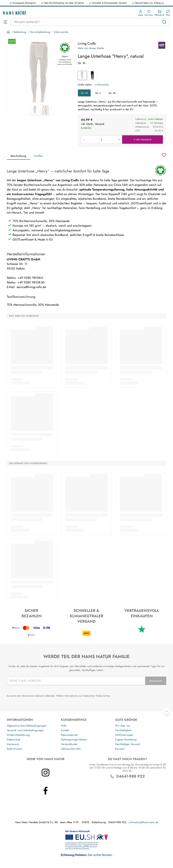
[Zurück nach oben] (167, 711)
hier (108, 696)
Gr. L (98, 93)
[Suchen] (164, 22)
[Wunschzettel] (164, 155)
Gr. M (84, 93)
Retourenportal (69, 735)
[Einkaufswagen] (159, 13)
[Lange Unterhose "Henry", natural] (82, 75)
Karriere (120, 749)
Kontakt (65, 730)
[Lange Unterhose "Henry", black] (92, 75)
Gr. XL (112, 93)
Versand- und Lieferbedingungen (25, 730)
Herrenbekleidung (40, 32)
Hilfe (64, 726)
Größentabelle (102, 85)
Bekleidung (20, 32)
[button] (141, 13)
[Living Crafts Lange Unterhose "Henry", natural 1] (41, 72)
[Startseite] (9, 32)
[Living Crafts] (162, 45)
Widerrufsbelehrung (18, 735)
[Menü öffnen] (5, 22)
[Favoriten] (149, 13)
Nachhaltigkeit (123, 730)
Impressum (13, 744)
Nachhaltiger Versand (127, 744)
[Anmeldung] (141, 13)
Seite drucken (14, 749)
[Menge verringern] (84, 140)
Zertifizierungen (124, 735)
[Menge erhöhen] (119, 140)
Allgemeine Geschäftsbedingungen (27, 726)
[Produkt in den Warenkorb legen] (102, 140)
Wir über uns (123, 726)
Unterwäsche (61, 32)
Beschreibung (18, 156)
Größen (38, 156)
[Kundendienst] (168, 13)
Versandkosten (69, 744)
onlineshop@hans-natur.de (143, 822)
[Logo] (15, 13)
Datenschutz (14, 739)
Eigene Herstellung (126, 739)
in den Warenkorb (143, 140)
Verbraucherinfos (71, 749)
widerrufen (49, 696)
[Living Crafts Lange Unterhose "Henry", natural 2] (46, 110)
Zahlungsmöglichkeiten (74, 739)
